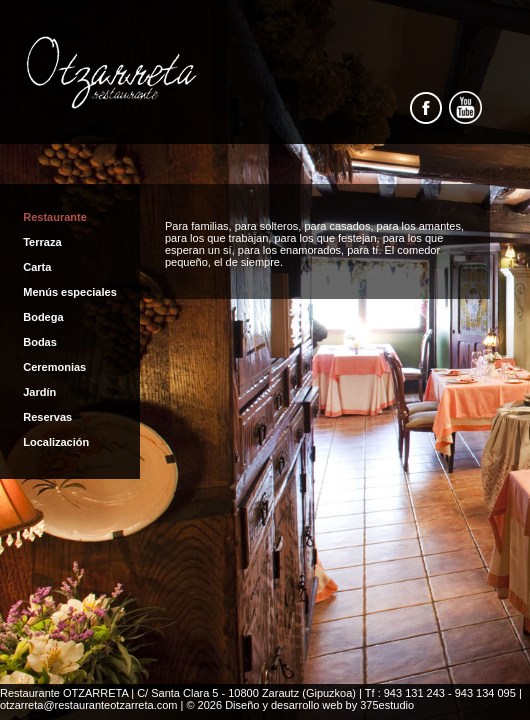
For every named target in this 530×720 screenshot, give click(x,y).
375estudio (387, 705)
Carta (37, 267)
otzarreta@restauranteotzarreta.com (88, 705)
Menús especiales (70, 292)
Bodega (43, 317)
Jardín (39, 392)
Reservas (47, 417)
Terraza (42, 242)
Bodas (40, 342)
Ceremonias (54, 367)
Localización (56, 442)
